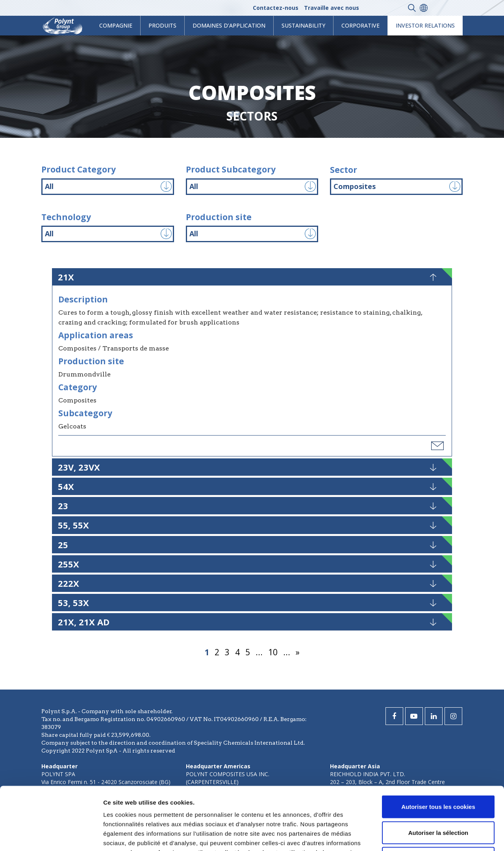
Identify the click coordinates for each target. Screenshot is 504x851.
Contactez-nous (276, 8)
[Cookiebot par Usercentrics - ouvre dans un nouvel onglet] (51, 836)
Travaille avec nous (332, 8)
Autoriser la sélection (438, 774)
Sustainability (303, 25)
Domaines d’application (229, 25)
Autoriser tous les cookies (438, 748)
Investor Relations (425, 25)
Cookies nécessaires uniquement (438, 799)
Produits (162, 25)
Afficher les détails (434, 835)
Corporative (360, 25)
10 (273, 652)
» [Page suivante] (298, 652)
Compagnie (116, 25)
